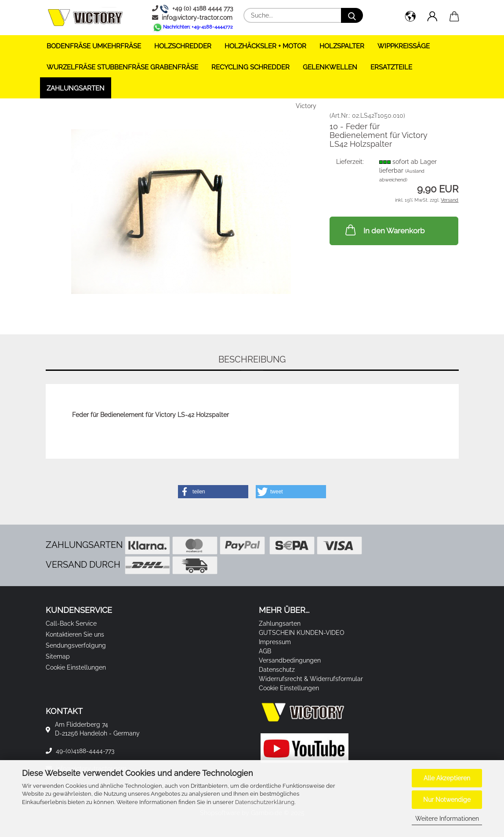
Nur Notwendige (447, 800)
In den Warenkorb (384, 230)
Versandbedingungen (290, 660)
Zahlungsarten (76, 88)
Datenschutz (277, 670)
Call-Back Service (71, 623)
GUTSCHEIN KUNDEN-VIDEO (302, 633)
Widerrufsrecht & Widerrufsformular (311, 679)
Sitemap (58, 656)
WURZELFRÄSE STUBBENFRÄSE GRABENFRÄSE (122, 67)
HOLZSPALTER (342, 46)
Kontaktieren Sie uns (75, 634)
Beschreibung (252, 359)
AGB (265, 651)
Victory (306, 106)
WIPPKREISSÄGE (404, 46)
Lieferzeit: (350, 162)
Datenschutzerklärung (265, 802)
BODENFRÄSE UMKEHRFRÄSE (94, 46)
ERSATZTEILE (391, 67)
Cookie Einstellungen (76, 667)
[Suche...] (352, 15)
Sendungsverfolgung (76, 645)
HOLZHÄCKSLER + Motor (265, 46)
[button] (410, 18)
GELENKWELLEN (330, 67)
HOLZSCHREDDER (183, 46)
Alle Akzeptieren (447, 778)
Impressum (275, 642)
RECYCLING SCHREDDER (250, 67)
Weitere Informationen (447, 819)
